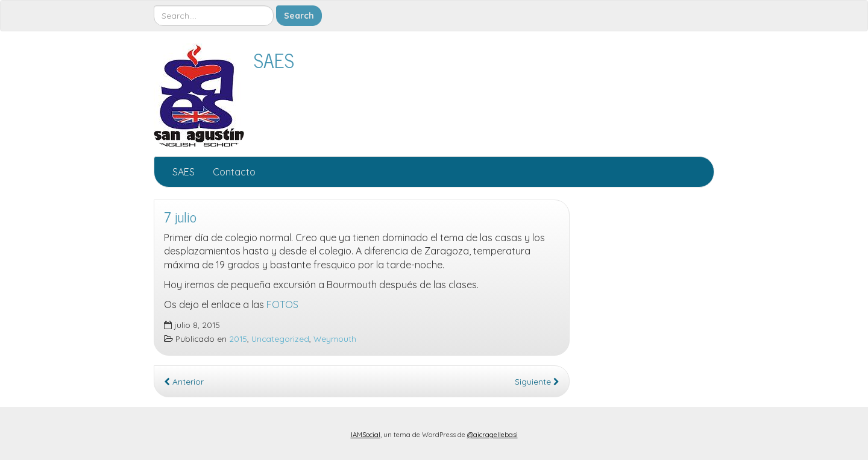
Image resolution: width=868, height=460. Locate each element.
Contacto (234, 172)
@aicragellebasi (492, 435)
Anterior (184, 381)
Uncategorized (280, 339)
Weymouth (335, 339)
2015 (238, 339)
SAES (274, 60)
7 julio (180, 217)
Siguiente (537, 381)
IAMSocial (366, 435)
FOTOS (282, 304)
